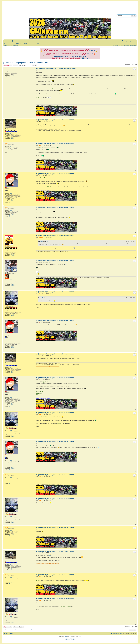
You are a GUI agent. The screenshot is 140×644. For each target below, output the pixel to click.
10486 (11, 280)
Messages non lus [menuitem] (116, 46)
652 (10, 133)
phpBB (66, 637)
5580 (11, 250)
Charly (6, 306)
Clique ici (92, 50)
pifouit (6, 129)
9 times (12, 139)
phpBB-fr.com (72, 638)
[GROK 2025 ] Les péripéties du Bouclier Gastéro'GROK (26, 63)
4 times (12, 138)
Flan (6, 187)
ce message (47, 503)
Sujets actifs (16, 46)
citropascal (7, 246)
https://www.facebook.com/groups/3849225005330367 (48, 132)
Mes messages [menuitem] (133, 46)
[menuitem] (14, 41)
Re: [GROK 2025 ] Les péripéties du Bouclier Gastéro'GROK (55, 120)
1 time (12, 75)
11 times (13, 285)
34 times (13, 315)
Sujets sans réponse (8, 46)
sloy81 (6, 68)
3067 (11, 310)
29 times (12, 254)
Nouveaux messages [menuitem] (125, 46)
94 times (13, 201)
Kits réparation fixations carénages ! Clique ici (70, 56)
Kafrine (6, 272)
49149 (11, 193)
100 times (13, 284)
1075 (11, 71)
